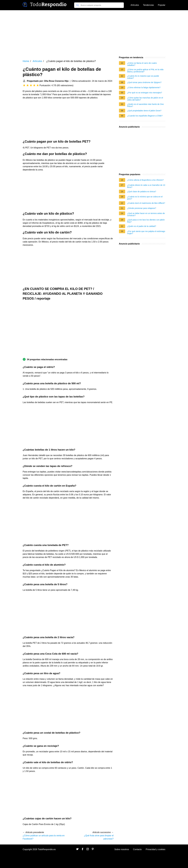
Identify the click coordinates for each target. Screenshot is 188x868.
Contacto (137, 849)
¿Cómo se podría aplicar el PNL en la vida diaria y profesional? (145, 71)
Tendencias (148, 5)
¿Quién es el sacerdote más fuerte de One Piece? (145, 105)
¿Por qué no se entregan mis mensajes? (145, 93)
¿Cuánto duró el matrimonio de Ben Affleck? (146, 203)
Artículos (135, 5)
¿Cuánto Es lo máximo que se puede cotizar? (143, 77)
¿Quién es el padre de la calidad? (142, 226)
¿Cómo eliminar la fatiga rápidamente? (144, 87)
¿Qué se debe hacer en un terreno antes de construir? (146, 214)
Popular (162, 5)
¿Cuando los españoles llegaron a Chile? (145, 116)
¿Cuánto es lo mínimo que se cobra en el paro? (145, 198)
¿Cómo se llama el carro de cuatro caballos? (142, 64)
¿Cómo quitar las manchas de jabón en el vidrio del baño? (145, 99)
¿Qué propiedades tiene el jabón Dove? (144, 111)
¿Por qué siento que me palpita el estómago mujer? (146, 232)
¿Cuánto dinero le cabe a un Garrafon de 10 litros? (146, 186)
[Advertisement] (94, 33)
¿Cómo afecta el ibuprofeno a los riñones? (145, 180)
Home (26, 61)
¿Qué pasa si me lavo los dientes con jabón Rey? (146, 221)
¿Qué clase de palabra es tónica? (142, 192)
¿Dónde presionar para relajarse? (142, 208)
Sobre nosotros (122, 849)
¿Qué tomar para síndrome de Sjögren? (144, 82)
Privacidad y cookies (156, 849)
